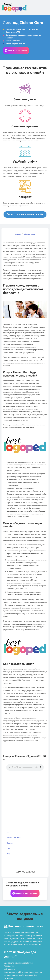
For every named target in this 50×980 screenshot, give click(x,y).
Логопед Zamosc (25, 872)
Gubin (9, 832)
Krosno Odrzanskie (14, 838)
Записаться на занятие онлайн (25, 214)
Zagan (9, 848)
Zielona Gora (29, 234)
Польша (17, 234)
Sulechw (10, 843)
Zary (8, 854)
